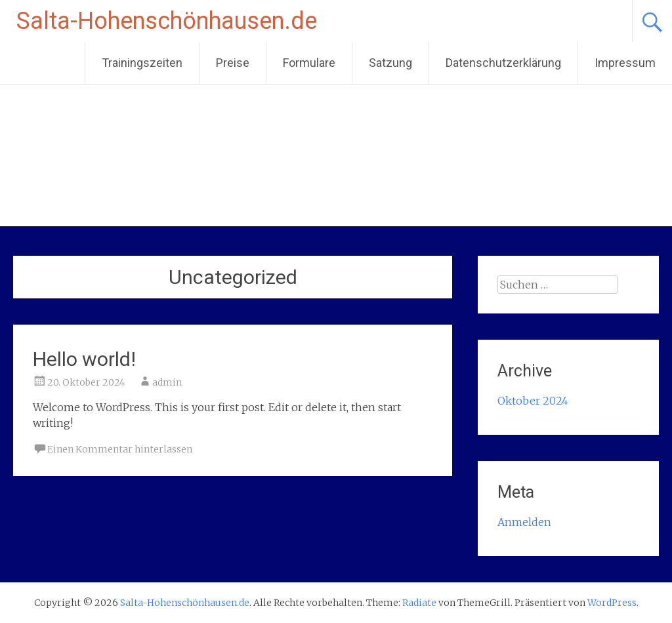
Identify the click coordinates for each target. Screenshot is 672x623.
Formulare (309, 63)
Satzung (390, 63)
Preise (233, 63)
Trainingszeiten (142, 63)
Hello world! (84, 359)
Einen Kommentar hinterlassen (120, 449)
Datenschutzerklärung (503, 63)
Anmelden (524, 522)
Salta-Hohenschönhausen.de (167, 21)
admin (167, 382)
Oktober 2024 (533, 401)
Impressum (625, 63)
